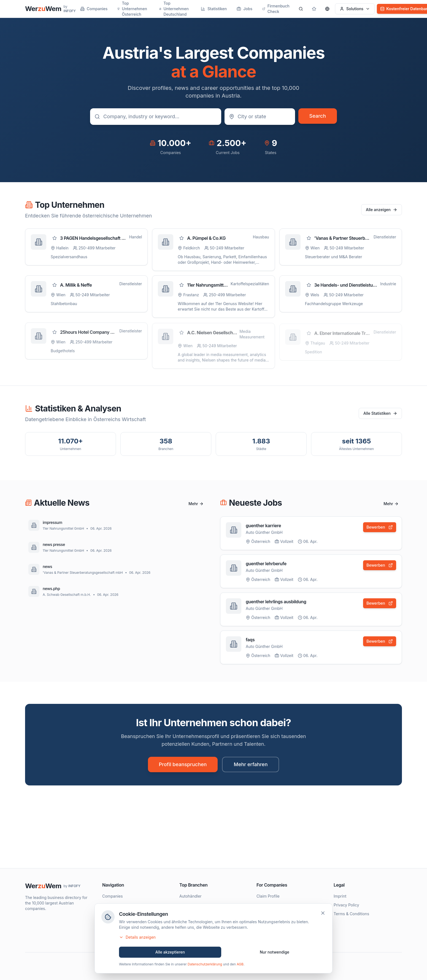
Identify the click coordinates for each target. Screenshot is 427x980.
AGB (240, 965)
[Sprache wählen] (327, 9)
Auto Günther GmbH (264, 532)
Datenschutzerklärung (205, 965)
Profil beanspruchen (183, 764)
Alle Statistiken (380, 413)
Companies (94, 9)
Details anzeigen (137, 938)
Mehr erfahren (251, 764)
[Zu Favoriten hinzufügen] (55, 238)
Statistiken (214, 9)
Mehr (196, 504)
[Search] (301, 9)
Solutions (355, 9)
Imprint (340, 896)
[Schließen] (323, 914)
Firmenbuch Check (276, 9)
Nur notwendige (275, 953)
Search (318, 116)
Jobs (244, 9)
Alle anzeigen (382, 210)
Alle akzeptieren (170, 953)
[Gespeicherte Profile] (314, 9)
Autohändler (190, 896)
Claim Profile (268, 896)
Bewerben (380, 527)
